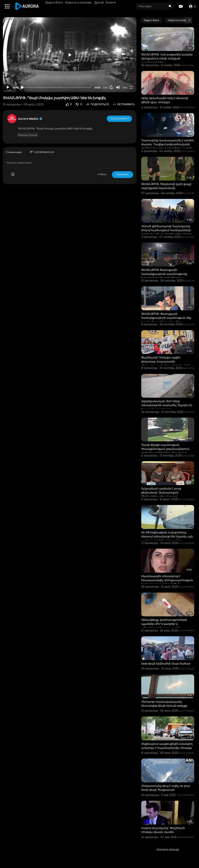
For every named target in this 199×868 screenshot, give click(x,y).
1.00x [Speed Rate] (105, 88)
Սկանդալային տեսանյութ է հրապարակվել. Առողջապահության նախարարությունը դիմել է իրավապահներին (167, 582)
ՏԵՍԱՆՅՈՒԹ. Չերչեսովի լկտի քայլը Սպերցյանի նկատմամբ (166, 186)
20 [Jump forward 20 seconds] (111, 87)
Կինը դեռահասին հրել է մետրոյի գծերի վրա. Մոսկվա (165, 100)
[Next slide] (189, 20)
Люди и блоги (54, 2)
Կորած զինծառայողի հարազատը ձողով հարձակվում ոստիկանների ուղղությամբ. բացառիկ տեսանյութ (166, 230)
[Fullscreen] (131, 87)
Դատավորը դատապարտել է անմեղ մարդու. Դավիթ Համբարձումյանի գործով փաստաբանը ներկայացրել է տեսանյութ (167, 146)
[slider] (57, 87)
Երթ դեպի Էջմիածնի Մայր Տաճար (166, 664)
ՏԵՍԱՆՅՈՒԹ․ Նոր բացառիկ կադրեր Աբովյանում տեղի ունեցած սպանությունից (167, 58)
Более (111, 2)
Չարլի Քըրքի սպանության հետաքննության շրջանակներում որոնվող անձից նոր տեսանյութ (165, 449)
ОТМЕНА (102, 174)
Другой (99, 2)
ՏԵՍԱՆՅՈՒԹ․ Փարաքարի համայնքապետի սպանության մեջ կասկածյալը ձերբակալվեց (166, 318)
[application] (70, 55)
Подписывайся (119, 118)
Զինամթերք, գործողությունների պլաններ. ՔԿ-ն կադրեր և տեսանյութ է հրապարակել (164, 624)
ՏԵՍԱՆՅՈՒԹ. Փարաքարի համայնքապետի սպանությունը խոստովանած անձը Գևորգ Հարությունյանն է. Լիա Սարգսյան (165, 276)
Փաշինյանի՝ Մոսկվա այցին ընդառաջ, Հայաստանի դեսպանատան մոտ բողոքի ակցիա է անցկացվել (167, 363)
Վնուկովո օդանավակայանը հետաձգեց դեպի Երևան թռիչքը (164, 704)
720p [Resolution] (125, 88)
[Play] (8, 87)
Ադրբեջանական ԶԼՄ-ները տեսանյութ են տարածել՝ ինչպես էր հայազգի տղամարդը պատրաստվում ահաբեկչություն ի (167, 407)
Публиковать (123, 174)
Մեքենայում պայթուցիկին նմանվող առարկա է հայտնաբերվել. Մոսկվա (167, 746)
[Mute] (118, 87)
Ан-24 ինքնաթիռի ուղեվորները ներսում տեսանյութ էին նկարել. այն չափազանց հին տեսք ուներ (167, 536)
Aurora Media (30, 119)
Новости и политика (79, 2)
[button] (192, 6)
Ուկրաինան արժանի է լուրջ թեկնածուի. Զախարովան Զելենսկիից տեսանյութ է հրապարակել (161, 495)
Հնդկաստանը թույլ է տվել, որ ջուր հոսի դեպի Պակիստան (166, 788)
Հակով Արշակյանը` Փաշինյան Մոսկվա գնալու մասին (163, 830)
